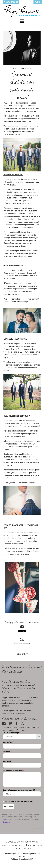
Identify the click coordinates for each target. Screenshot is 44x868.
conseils (26, 644)
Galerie (38, 2)
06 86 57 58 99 (11, 2)
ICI (20, 134)
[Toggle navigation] (22, 21)
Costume (18, 644)
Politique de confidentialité (22, 859)
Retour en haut (22, 654)
